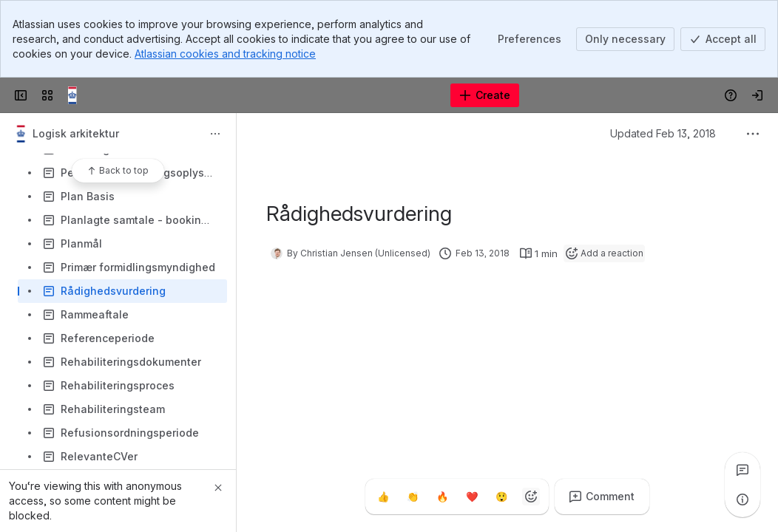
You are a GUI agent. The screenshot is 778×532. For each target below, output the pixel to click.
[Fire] (442, 497)
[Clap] (413, 497)
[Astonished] (501, 497)
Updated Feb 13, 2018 (663, 133)
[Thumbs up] (383, 497)
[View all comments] (743, 470)
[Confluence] (77, 95)
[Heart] (472, 497)
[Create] (485, 95)
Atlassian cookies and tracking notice (225, 54)
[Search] (352, 95)
